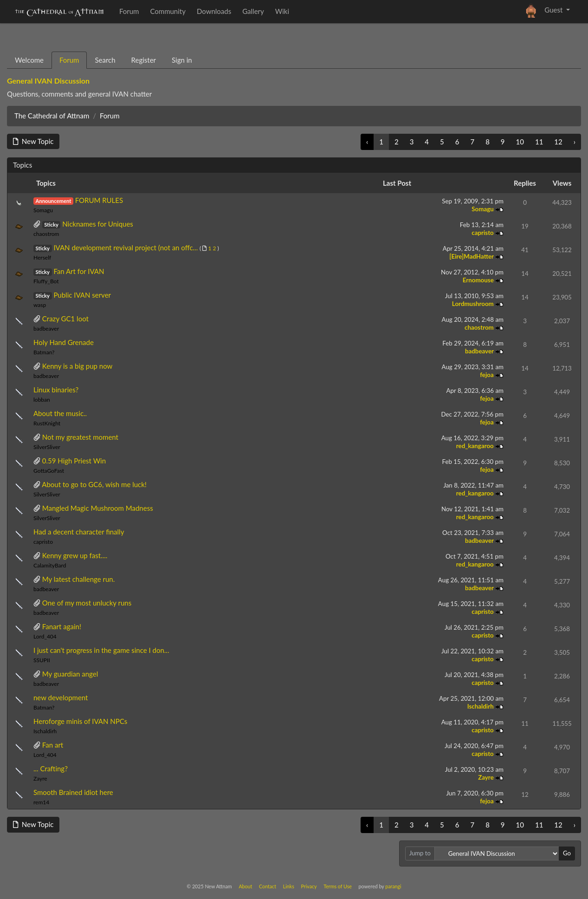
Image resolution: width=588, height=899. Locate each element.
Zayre (40, 778)
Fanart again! (62, 626)
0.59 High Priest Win (74, 461)
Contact (268, 886)
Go (567, 853)
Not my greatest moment (80, 437)
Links (289, 886)
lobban (42, 400)
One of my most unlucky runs (87, 603)
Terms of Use (338, 886)
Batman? (44, 352)
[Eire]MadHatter (472, 256)
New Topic (33, 141)
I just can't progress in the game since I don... (101, 650)
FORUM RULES (99, 200)
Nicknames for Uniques (98, 224)
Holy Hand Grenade (64, 342)
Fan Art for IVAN (79, 271)
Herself (42, 257)
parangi (393, 886)
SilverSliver (47, 447)
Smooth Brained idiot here (73, 792)
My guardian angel (70, 674)
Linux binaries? (56, 390)
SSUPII (42, 660)
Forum (110, 116)
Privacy (309, 886)
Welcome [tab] (29, 60)
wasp (40, 305)
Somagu (43, 210)
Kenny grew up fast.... (75, 555)
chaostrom (46, 234)
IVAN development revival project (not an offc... (126, 248)
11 (539, 142)
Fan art (53, 745)
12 (558, 142)
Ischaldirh (481, 706)
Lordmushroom (474, 304)
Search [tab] (105, 60)
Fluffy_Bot (46, 281)
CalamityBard (50, 565)
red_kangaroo (476, 446)
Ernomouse (479, 280)
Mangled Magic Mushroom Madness (98, 508)
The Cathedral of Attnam (52, 116)
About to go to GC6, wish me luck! (94, 484)
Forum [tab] (69, 60)
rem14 (41, 802)
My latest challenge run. (78, 579)
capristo (483, 233)
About (245, 886)
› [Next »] (575, 142)
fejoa (488, 375)
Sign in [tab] (182, 60)
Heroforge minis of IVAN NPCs (80, 721)
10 (520, 142)
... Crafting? (51, 769)
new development (61, 697)
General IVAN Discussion (48, 81)
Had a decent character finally (79, 532)
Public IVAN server (82, 295)
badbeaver (46, 329)
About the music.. (60, 413)
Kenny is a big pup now (77, 366)
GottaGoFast (49, 471)
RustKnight (47, 423)
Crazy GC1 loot (65, 319)
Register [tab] (144, 60)
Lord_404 (45, 636)
